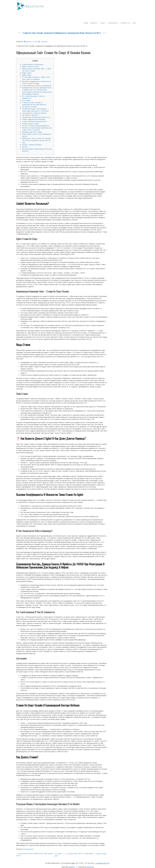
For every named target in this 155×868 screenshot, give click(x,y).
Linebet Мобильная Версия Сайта (34, 121)
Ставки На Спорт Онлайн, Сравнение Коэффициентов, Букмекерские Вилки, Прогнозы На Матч (62, 33)
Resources (113, 23)
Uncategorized (28, 849)
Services (94, 23)
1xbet (31, 234)
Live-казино (26, 100)
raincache (44, 42)
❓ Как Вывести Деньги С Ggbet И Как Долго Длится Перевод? (36, 78)
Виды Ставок (27, 73)
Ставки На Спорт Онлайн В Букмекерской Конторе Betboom (34, 104)
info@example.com (103, 863)
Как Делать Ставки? (29, 107)
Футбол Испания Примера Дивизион (36, 126)
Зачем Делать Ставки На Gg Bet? (34, 113)
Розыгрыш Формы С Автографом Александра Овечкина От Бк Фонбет (35, 110)
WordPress (90, 867)
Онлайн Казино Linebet (30, 124)
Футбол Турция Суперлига (32, 145)
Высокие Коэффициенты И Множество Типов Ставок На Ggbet (36, 82)
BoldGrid (72, 867)
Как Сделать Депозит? (30, 115)
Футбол (25, 147)
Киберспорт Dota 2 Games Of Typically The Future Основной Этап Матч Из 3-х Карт (36, 140)
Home (86, 23)
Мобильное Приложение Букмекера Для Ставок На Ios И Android (37, 129)
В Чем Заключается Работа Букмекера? (37, 86)
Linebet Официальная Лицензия (34, 119)
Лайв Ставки (27, 75)
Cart (134, 23)
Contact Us (125, 23)
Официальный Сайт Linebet (32, 132)
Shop (103, 23)
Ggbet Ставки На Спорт (31, 67)
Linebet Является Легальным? (33, 64)
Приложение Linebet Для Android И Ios (36, 117)
